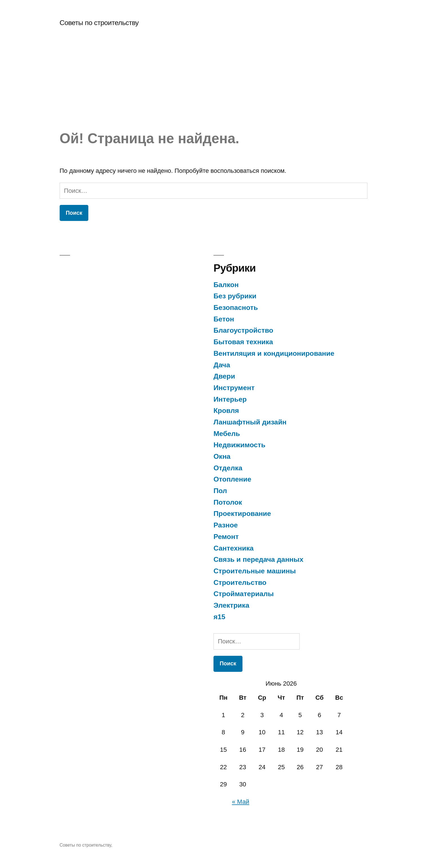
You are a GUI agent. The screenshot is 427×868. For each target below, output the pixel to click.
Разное (226, 525)
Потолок (228, 502)
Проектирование (242, 514)
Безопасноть (236, 307)
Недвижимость (239, 445)
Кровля (226, 410)
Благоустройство (243, 330)
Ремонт (226, 537)
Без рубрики (235, 296)
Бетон (224, 319)
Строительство (240, 582)
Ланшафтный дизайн (250, 422)
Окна (222, 456)
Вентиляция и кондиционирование (274, 353)
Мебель (227, 434)
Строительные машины (255, 571)
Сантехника (234, 548)
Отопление (232, 479)
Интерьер (230, 399)
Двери (224, 376)
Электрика (231, 605)
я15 (219, 617)
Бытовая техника (243, 342)
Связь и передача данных (258, 559)
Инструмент (234, 388)
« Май (241, 802)
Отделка (228, 468)
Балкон (226, 285)
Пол (220, 491)
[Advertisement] (214, 88)
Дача (222, 365)
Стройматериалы (244, 594)
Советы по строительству (99, 23)
